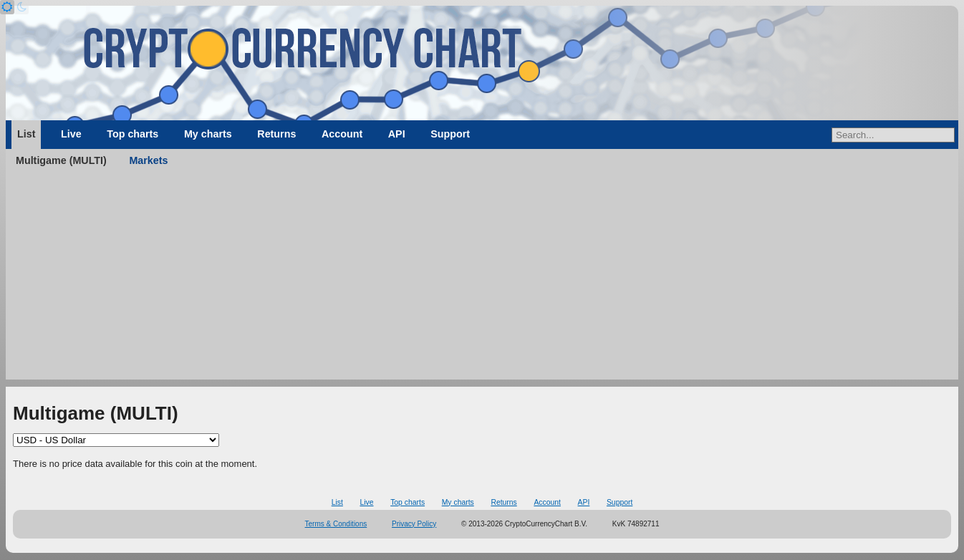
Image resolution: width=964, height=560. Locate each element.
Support (450, 134)
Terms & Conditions (336, 524)
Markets (148, 160)
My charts (208, 134)
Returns (276, 134)
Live (71, 134)
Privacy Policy (414, 524)
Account (342, 134)
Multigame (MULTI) (61, 160)
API (397, 134)
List (26, 134)
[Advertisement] (482, 279)
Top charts (132, 134)
